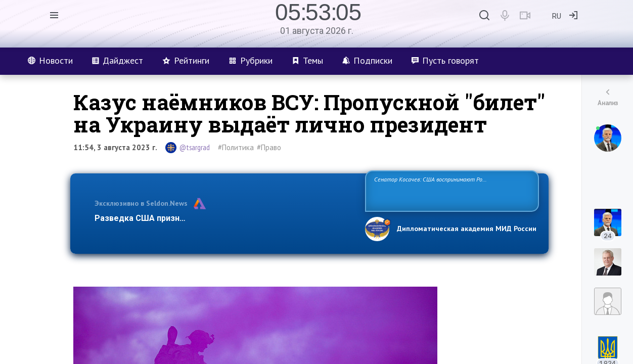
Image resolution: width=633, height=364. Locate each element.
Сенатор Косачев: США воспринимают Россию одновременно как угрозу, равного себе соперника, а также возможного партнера (450, 190)
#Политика (236, 147)
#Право (269, 147)
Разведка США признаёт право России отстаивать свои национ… (224, 218)
